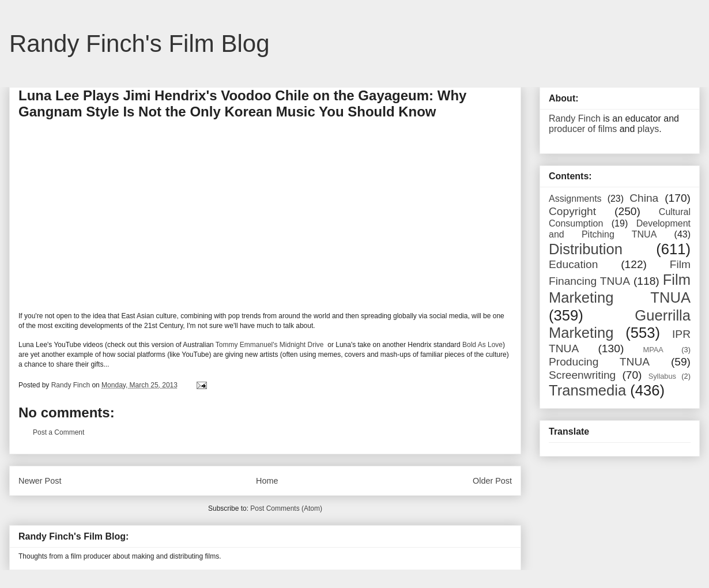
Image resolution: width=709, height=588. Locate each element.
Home (267, 481)
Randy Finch (575, 118)
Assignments (575, 199)
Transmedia (587, 390)
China (644, 198)
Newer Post (40, 481)
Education (573, 264)
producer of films (583, 129)
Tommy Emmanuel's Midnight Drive (271, 345)
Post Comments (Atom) (286, 508)
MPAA (653, 350)
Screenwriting (582, 375)
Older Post (492, 481)
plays (648, 129)
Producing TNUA (599, 362)
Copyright (572, 211)
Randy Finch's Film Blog (139, 44)
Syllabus (662, 376)
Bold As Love (482, 345)
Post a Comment (59, 432)
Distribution (586, 249)
